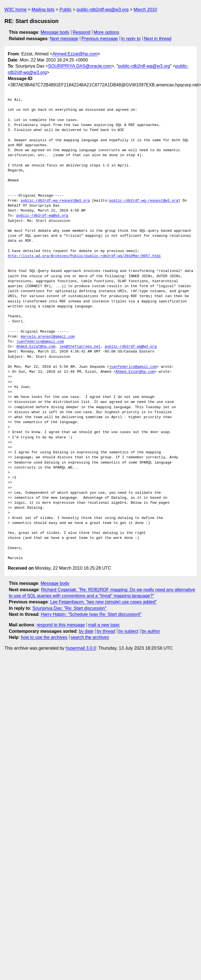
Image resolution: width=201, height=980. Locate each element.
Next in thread (158, 39)
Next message (64, 39)
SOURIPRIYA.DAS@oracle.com (80, 66)
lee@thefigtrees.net (80, 347)
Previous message (100, 39)
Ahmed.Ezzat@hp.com (75, 54)
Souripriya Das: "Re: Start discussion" (69, 608)
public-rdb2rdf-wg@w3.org (103, 10)
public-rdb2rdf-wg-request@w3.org (55, 201)
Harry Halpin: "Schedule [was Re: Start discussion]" (91, 614)
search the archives (90, 637)
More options (107, 32)
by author (151, 631)
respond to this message (61, 625)
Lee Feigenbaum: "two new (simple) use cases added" (103, 602)
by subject (128, 631)
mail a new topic (104, 625)
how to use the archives (44, 637)
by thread (106, 631)
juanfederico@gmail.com (40, 342)
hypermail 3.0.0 (81, 648)
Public (66, 10)
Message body (55, 32)
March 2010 (145, 10)
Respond (82, 32)
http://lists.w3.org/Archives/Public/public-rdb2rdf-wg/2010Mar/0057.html (84, 256)
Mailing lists (43, 10)
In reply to (131, 39)
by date (86, 631)
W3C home (15, 10)
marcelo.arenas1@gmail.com (48, 337)
